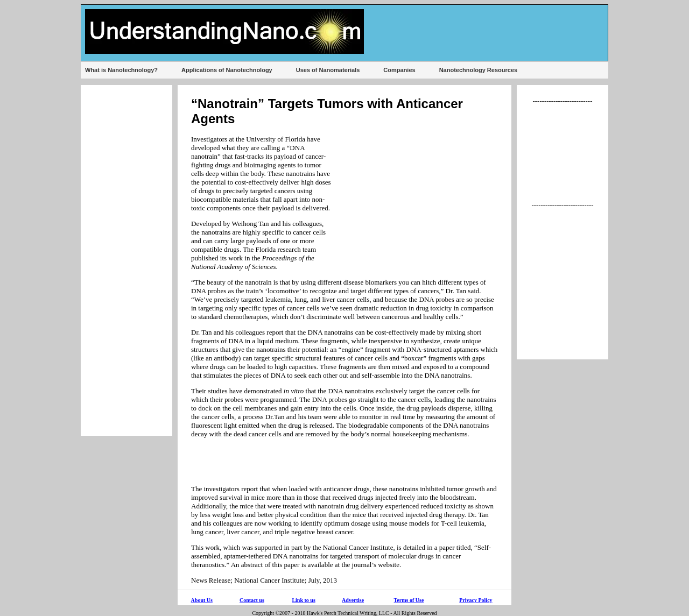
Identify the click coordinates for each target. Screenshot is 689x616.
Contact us (252, 600)
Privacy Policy (476, 600)
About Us (202, 600)
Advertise (353, 600)
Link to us (303, 600)
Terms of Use (409, 600)
